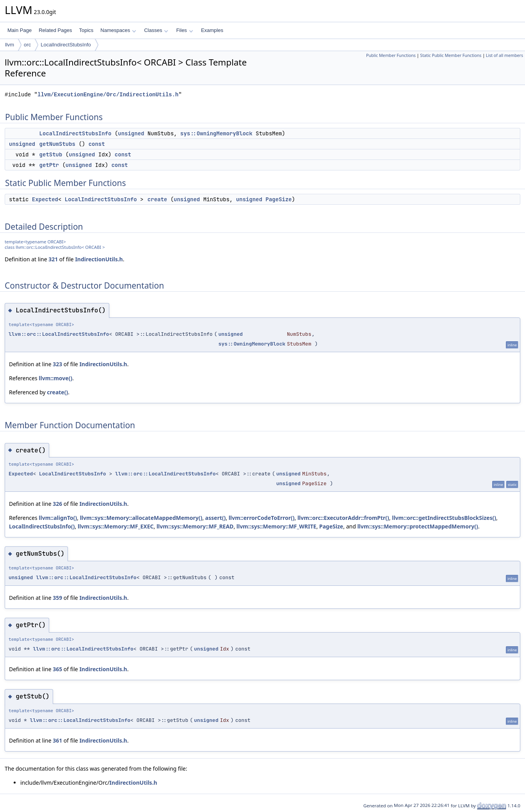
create (157, 199)
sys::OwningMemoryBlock (216, 133)
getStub (51, 154)
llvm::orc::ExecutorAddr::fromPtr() (343, 518)
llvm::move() (55, 378)
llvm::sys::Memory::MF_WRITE (277, 526)
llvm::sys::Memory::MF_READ (195, 526)
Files (184, 30)
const (97, 144)
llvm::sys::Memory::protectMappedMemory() (417, 526)
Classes (156, 30)
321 (53, 259)
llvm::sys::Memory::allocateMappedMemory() (141, 518)
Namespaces (118, 30)
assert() (216, 518)
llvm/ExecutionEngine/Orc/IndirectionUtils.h (108, 95)
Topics (86, 30)
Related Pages (55, 30)
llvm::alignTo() (58, 518)
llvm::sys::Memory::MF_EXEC (116, 526)
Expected (45, 199)
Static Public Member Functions (451, 55)
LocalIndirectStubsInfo (66, 45)
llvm (10, 45)
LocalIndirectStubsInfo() (42, 526)
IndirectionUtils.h (99, 259)
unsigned (131, 133)
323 (57, 364)
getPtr (49, 165)
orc (27, 45)
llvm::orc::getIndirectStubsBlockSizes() (444, 518)
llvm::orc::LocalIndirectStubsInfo (59, 334)
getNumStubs (57, 144)
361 (57, 740)
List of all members (505, 55)
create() (57, 392)
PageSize (279, 199)
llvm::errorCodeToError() (262, 518)
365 (57, 669)
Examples (212, 30)
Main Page (20, 30)
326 (57, 504)
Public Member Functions (391, 55)
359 (57, 598)
